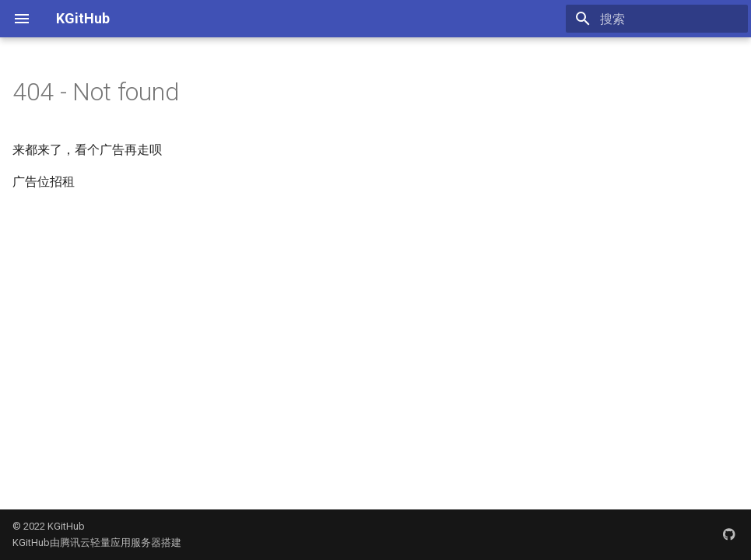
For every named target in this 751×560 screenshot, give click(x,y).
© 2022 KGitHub (49, 526)
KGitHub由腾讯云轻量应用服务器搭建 (97, 542)
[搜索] (657, 19)
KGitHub (83, 18)
